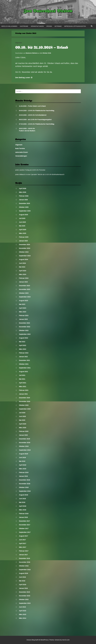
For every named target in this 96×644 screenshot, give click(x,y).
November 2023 (25, 289)
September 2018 (25, 491)
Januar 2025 (23, 241)
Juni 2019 (22, 457)
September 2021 (25, 368)
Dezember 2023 (24, 286)
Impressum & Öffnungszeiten (75, 26)
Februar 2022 (24, 353)
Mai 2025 (22, 226)
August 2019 (24, 454)
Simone (57, 640)
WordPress (44, 640)
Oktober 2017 (24, 528)
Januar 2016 (23, 588)
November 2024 (25, 248)
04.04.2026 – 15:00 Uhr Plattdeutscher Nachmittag (37, 111)
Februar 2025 (24, 237)
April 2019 (23, 465)
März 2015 (23, 614)
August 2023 (24, 301)
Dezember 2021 (24, 360)
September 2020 (25, 409)
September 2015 (25, 603)
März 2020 (23, 428)
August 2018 (24, 495)
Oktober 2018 (24, 487)
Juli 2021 (22, 375)
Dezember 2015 (24, 592)
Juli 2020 (22, 413)
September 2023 (25, 297)
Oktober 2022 (24, 330)
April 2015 (23, 611)
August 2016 (24, 573)
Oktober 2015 (24, 599)
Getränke (58, 26)
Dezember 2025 (24, 203)
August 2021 (24, 372)
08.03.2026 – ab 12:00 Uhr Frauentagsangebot (35, 120)
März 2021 (23, 387)
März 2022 (23, 349)
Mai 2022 (22, 342)
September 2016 (25, 570)
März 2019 (23, 469)
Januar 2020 (23, 435)
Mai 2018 (22, 502)
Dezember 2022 (24, 323)
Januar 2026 (23, 200)
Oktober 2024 (24, 252)
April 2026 (23, 188)
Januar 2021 (23, 394)
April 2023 (23, 308)
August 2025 (24, 215)
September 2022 (25, 334)
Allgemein (19, 43)
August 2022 (24, 338)
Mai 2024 (22, 267)
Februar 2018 (24, 514)
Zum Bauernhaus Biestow (48, 11)
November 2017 (25, 525)
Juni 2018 (22, 499)
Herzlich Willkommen (9, 26)
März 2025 (23, 233)
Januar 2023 (23, 319)
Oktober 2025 (24, 207)
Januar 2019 (23, 476)
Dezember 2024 (24, 245)
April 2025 (23, 230)
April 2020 (23, 424)
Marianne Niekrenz (32, 53)
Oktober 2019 (24, 446)
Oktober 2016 (24, 566)
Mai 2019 (22, 461)
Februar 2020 (24, 431)
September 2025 (25, 211)
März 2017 (23, 547)
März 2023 (23, 312)
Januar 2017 (23, 555)
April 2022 (23, 345)
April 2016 (23, 585)
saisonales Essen (22, 152)
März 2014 (23, 618)
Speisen (49, 26)
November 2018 (25, 484)
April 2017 (23, 543)
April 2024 (23, 271)
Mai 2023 (22, 304)
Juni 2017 (22, 540)
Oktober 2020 (24, 405)
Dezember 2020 (24, 398)
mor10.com (66, 640)
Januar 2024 (23, 282)
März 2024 (23, 274)
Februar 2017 (24, 551)
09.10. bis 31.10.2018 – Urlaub (42, 48)
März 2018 (23, 510)
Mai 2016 (22, 581)
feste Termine (20, 148)
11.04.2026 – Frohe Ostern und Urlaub (32, 106)
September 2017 (25, 532)
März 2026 (23, 192)
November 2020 (25, 401)
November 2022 (25, 327)
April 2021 (23, 383)
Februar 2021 (24, 390)
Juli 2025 (22, 218)
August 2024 (24, 259)
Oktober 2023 (24, 293)
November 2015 (25, 596)
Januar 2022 (23, 357)
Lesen (24, 78)
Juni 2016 (22, 577)
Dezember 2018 (24, 480)
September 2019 (25, 450)
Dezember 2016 (24, 558)
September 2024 (25, 256)
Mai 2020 (22, 420)
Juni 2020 (22, 416)
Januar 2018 (23, 517)
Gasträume (24, 26)
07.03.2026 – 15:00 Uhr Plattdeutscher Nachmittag (37, 124)
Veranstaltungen (37, 26)
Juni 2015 (22, 607)
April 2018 (23, 506)
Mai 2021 (22, 379)
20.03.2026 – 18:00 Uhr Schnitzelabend (33, 115)
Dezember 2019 (24, 439)
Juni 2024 (22, 263)
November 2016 (25, 562)
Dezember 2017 (24, 521)
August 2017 (24, 536)
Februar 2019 (24, 472)
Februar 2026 (24, 196)
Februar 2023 (24, 316)
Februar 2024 (24, 278)
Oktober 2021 (24, 364)
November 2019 (25, 443)
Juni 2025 (22, 222)
